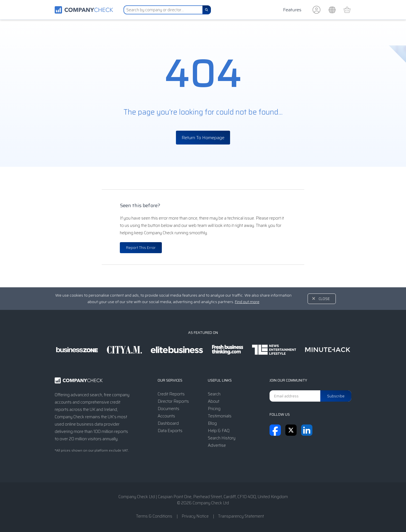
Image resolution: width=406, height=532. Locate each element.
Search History (222, 438)
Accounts (166, 416)
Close (324, 299)
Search (214, 394)
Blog (212, 423)
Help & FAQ (219, 431)
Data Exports (170, 431)
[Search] (207, 10)
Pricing (214, 409)
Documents (168, 409)
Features (292, 10)
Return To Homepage (203, 138)
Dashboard (168, 423)
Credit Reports (171, 394)
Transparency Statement (241, 516)
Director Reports (173, 401)
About (214, 401)
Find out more (247, 302)
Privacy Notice (195, 516)
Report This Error (141, 248)
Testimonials (220, 416)
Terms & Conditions (154, 516)
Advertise (217, 445)
